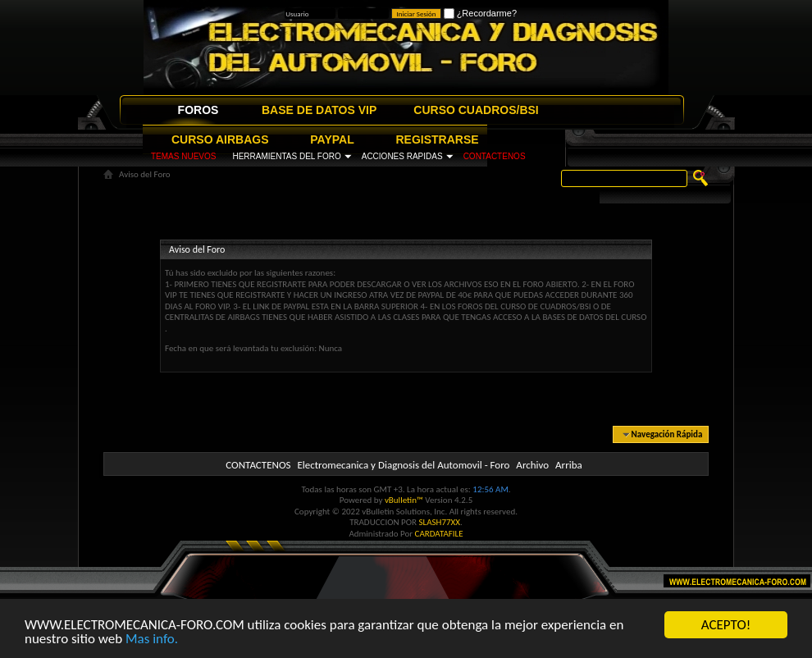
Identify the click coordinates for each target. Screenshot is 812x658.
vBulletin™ (404, 500)
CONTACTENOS (495, 156)
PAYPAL (332, 139)
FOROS (198, 110)
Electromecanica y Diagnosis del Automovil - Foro (403, 465)
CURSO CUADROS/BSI (476, 110)
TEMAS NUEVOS (183, 156)
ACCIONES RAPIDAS (402, 156)
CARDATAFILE (439, 534)
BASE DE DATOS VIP (319, 110)
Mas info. (152, 640)
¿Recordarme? (480, 13)
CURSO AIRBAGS (220, 139)
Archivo (532, 465)
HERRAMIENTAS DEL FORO (286, 156)
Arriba (569, 465)
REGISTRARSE (438, 139)
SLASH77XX (440, 522)
